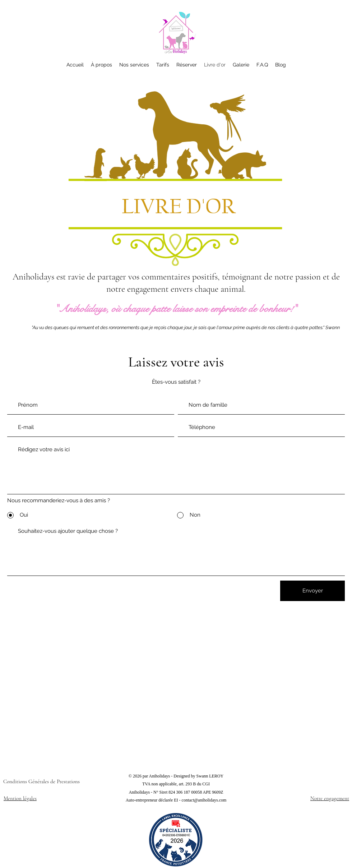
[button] (163, 65)
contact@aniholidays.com (204, 800)
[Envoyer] (312, 591)
